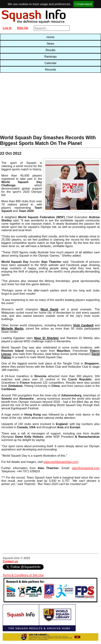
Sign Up (23, 28)
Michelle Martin (12, 328)
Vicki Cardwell (83, 325)
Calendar (50, 63)
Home (50, 37)
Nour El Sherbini (46, 338)
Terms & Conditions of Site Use (23, 575)
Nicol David (50, 309)
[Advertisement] (32, 105)
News (51, 44)
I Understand (83, 4)
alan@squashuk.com (86, 468)
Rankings (51, 57)
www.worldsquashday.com (61, 462)
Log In (7, 28)
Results (50, 50)
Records (50, 69)
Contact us (10, 561)
